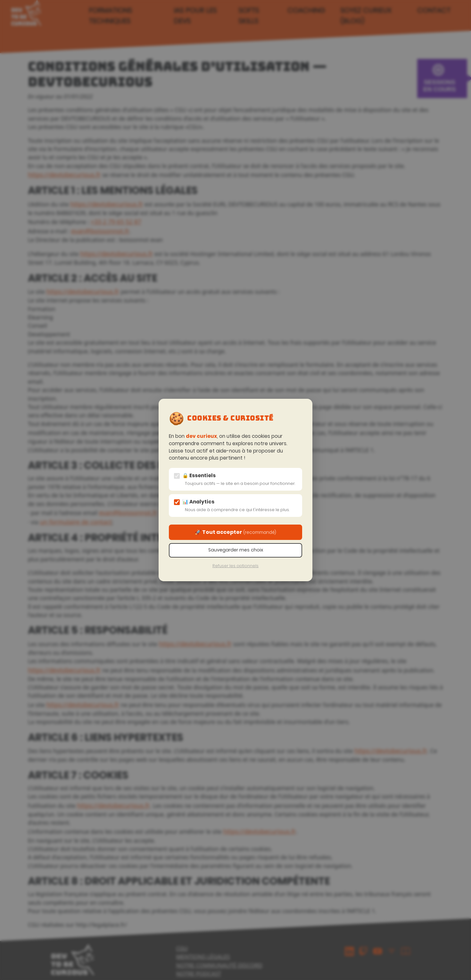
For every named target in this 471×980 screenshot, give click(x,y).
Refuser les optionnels (235, 566)
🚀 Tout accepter (235, 532)
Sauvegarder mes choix (236, 550)
